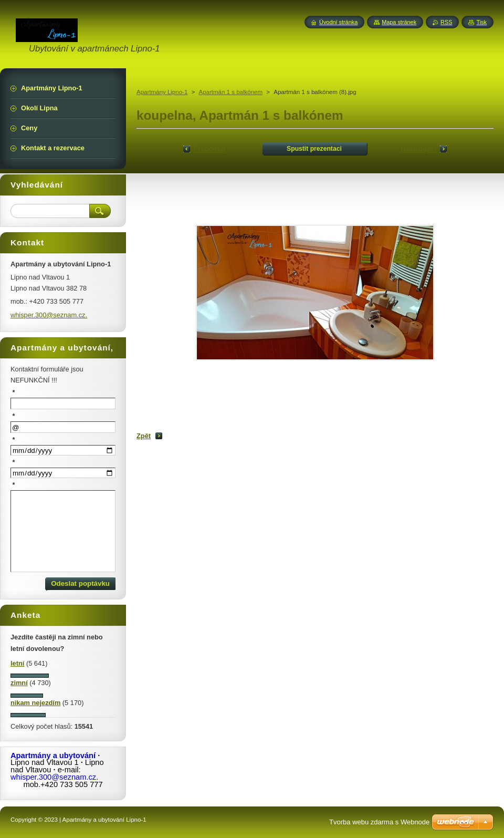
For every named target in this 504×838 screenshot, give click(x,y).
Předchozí (210, 149)
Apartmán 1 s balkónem (230, 92)
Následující (418, 149)
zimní (19, 683)
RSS (446, 22)
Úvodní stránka (338, 22)
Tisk (481, 22)
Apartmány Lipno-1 (162, 92)
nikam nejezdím (35, 703)
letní (17, 663)
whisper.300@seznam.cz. (49, 315)
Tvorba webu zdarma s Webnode (379, 822)
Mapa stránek (399, 22)
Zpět (144, 436)
